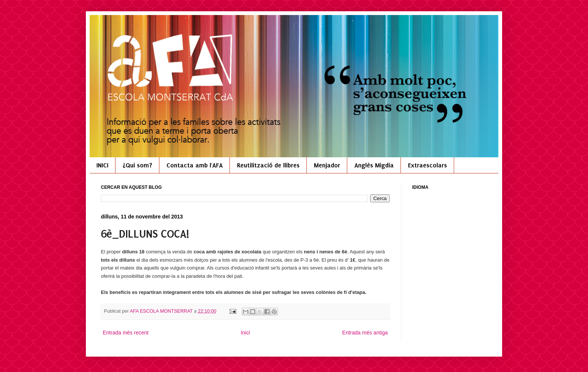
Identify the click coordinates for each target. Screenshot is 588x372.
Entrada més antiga (365, 333)
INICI (102, 165)
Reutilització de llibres (268, 165)
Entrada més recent (126, 333)
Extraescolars (427, 165)
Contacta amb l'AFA (195, 165)
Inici (245, 333)
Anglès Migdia (374, 165)
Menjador (327, 165)
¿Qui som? (137, 165)
